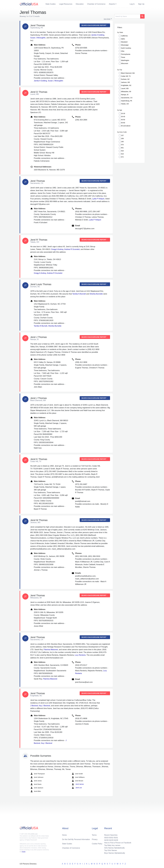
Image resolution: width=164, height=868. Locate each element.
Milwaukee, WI (126, 92)
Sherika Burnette (96, 294)
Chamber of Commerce (96, 4)
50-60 (123, 123)
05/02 (111, 837)
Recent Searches (110, 834)
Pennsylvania (126, 54)
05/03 (106, 837)
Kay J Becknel (44, 706)
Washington (125, 60)
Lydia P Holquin (98, 199)
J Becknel (34, 706)
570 (122, 145)
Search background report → (95, 25)
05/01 (115, 837)
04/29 (111, 840)
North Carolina (126, 48)
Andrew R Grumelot (72, 249)
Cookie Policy (97, 843)
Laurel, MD (125, 88)
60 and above (126, 126)
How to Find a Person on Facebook (117, 842)
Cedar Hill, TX (126, 76)
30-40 (123, 117)
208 (122, 139)
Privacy (95, 839)
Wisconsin (125, 63)
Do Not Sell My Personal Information (76, 839)
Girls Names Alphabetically (114, 848)
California (124, 36)
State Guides (51, 4)
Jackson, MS (125, 82)
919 (122, 154)
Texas (123, 57)
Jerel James (78, 784)
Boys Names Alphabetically (114, 853)
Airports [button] (112, 4)
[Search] (127, 16)
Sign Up (141, 4)
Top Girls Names (110, 850)
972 (122, 157)
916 (122, 151)
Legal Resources (66, 4)
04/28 (115, 840)
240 (122, 142)
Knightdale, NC (126, 85)
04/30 (106, 840)
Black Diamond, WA (128, 73)
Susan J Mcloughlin (38, 38)
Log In (132, 4)
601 (122, 148)
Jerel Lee (77, 788)
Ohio (123, 51)
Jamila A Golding (98, 35)
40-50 (123, 120)
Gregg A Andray (57, 249)
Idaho (123, 39)
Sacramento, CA (127, 98)
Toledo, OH (125, 104)
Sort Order (107, 19)
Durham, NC (125, 79)
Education (80, 4)
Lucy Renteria (80, 655)
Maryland (124, 42)
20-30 (123, 113)
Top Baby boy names (112, 845)
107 (122, 135)
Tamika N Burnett (79, 294)
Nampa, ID (125, 95)
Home (64, 834)
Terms (94, 834)
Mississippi (125, 45)
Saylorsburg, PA (127, 101)
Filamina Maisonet (51, 650)
